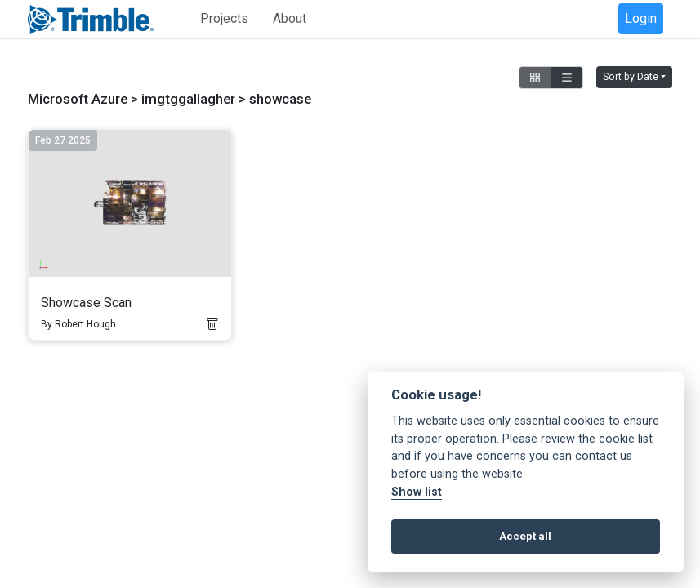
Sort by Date (631, 77)
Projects (224, 18)
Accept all (525, 536)
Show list (417, 492)
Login (641, 18)
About (290, 18)
